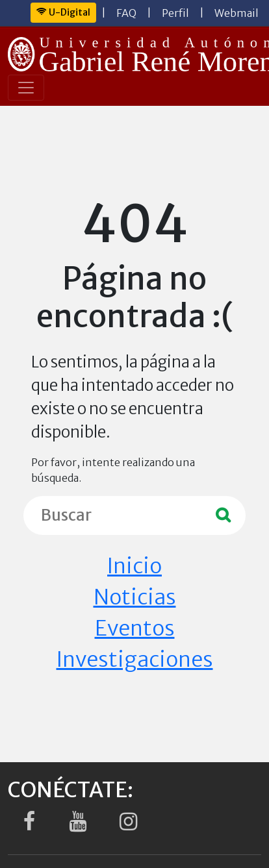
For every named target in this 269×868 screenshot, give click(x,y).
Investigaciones (135, 660)
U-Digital (63, 12)
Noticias (135, 597)
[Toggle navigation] (26, 88)
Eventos (135, 628)
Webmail (237, 13)
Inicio (134, 566)
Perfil (175, 13)
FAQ (126, 13)
